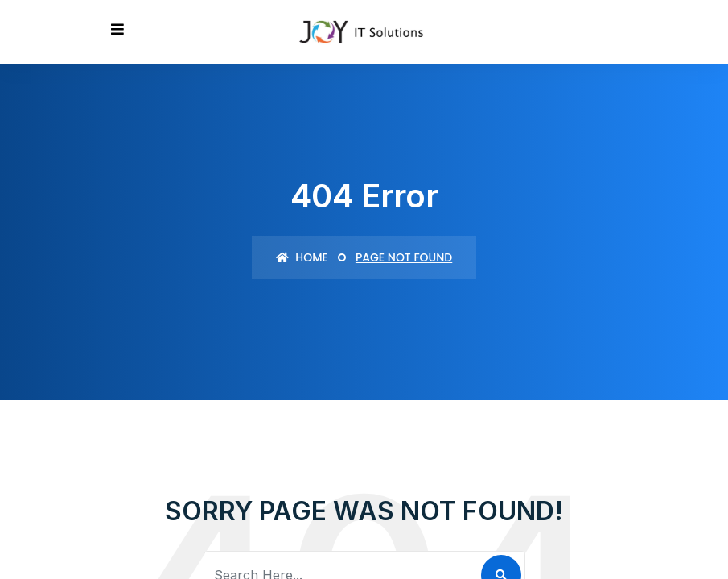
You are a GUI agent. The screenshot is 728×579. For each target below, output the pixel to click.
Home (302, 257)
